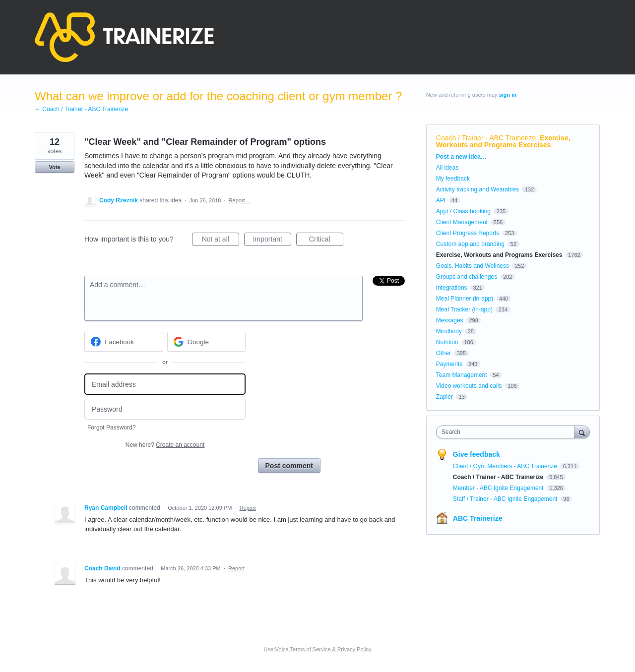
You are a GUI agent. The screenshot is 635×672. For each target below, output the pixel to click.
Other (444, 353)
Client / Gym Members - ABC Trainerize (506, 466)
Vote (54, 167)
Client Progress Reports (468, 233)
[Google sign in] (207, 342)
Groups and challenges (467, 277)
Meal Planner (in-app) (465, 299)
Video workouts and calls (469, 386)
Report (248, 508)
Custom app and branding (470, 244)
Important (272, 241)
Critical (326, 241)
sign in (508, 95)
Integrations (452, 288)
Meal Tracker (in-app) (464, 309)
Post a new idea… (461, 157)
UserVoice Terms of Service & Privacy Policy (318, 649)
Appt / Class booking (463, 211)
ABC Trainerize (478, 518)
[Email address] (165, 384)
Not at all (221, 241)
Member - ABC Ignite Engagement (499, 488)
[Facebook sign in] (124, 342)
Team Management (462, 375)
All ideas (447, 168)
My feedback (453, 179)
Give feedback (476, 454)
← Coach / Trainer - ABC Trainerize (81, 109)
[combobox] (508, 432)
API (441, 200)
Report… (240, 200)
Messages (450, 320)
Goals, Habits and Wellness (473, 266)
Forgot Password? (111, 428)
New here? (165, 445)
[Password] (165, 409)
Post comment (289, 466)
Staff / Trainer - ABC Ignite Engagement (506, 499)
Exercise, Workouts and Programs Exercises (503, 141)
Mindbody (449, 331)
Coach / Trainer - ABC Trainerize (486, 138)
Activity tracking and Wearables (477, 189)
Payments (449, 364)
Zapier (444, 397)
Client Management (462, 222)
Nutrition (447, 342)
